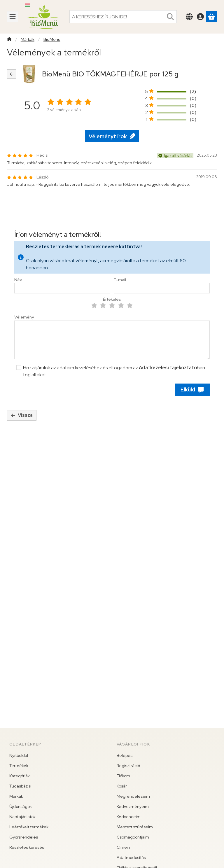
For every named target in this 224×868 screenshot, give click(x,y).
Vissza (22, 415)
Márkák (28, 40)
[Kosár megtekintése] (211, 17)
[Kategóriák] (13, 17)
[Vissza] (12, 74)
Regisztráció (128, 766)
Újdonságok (21, 806)
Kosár (122, 786)
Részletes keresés (27, 847)
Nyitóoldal (19, 755)
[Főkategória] (9, 40)
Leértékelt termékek (29, 827)
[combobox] (123, 17)
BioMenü (52, 40)
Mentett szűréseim (135, 827)
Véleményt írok (112, 136)
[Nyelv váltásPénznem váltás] (189, 17)
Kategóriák (20, 776)
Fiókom (123, 776)
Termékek (19, 766)
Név (18, 280)
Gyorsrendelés (24, 837)
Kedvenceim (129, 817)
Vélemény (24, 317)
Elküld (192, 390)
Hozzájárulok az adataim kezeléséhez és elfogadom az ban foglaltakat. (114, 371)
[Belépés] (200, 17)
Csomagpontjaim (133, 837)
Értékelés (112, 299)
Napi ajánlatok (22, 817)
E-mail (120, 280)
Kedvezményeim (133, 806)
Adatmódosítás (131, 857)
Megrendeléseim (133, 796)
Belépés (125, 755)
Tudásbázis (20, 786)
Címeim (124, 847)
